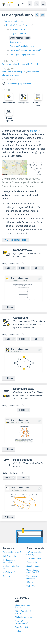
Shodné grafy (15, 42)
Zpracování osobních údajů (21, 622)
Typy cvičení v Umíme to (33, 577)
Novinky (7, 576)
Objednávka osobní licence (23, 606)
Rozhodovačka (9, 98)
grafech (33, 131)
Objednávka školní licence (23, 612)
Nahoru (8, 307)
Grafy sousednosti (18, 34)
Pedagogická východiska (9, 561)
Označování (23, 98)
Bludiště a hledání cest (28, 64)
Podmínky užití (21, 627)
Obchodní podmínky (23, 617)
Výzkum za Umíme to (11, 567)
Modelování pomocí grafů (17, 25)
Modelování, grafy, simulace (19, 84)
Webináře (31, 586)
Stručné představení (12, 552)
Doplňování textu (38, 100)
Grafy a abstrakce (17, 29)
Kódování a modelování (13, 21)
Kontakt (18, 631)
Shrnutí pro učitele (34, 566)
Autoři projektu (9, 556)
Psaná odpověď (9, 115)
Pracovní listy (32, 562)
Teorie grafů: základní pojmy (22, 46)
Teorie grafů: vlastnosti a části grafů (25, 50)
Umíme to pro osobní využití (33, 571)
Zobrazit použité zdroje (16, 240)
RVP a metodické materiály (34, 553)
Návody (30, 582)
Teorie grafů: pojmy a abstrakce (23, 55)
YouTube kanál (9, 572)
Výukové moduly (34, 558)
